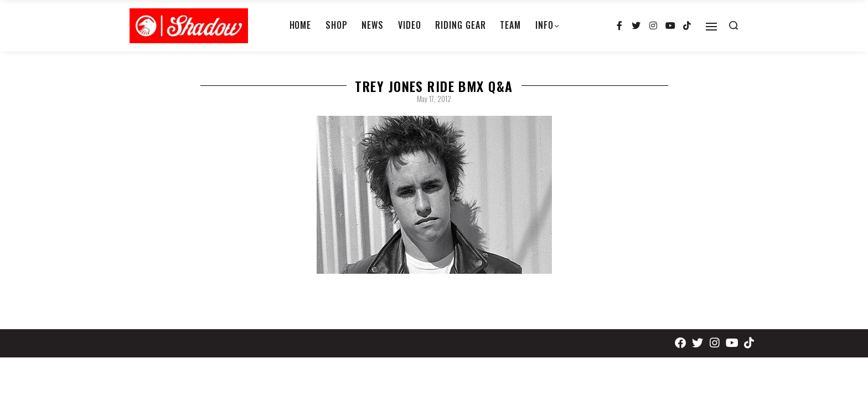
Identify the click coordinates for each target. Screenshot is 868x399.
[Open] (711, 27)
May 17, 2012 (434, 99)
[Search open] (733, 25)
